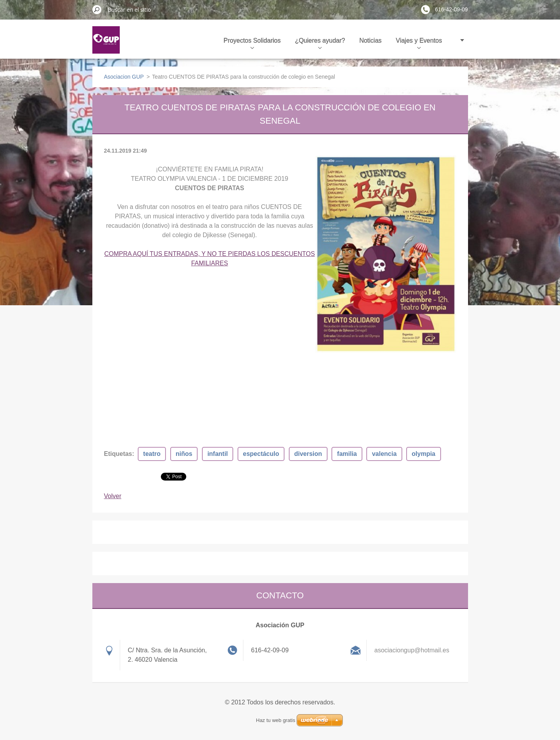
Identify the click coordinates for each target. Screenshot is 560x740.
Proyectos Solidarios (252, 43)
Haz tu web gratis (275, 720)
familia (347, 454)
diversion (308, 454)
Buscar (97, 9)
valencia (384, 454)
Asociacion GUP (124, 77)
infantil (218, 454)
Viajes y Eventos (419, 43)
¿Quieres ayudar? (320, 43)
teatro (152, 454)
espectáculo (261, 454)
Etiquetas (118, 454)
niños (184, 454)
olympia (423, 454)
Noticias (370, 41)
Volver (113, 496)
